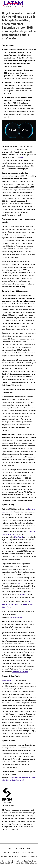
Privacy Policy (25, 856)
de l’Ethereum (12, 534)
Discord (32, 604)
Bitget (14, 149)
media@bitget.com (16, 617)
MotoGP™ (23, 594)
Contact (34, 856)
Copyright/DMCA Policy (9, 856)
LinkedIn (25, 604)
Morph (23, 158)
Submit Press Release (11, 852)
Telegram (18, 604)
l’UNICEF (21, 583)
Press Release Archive (22, 848)
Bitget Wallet (18, 537)
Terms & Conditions (28, 852)
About (10, 848)
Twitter (11, 604)
